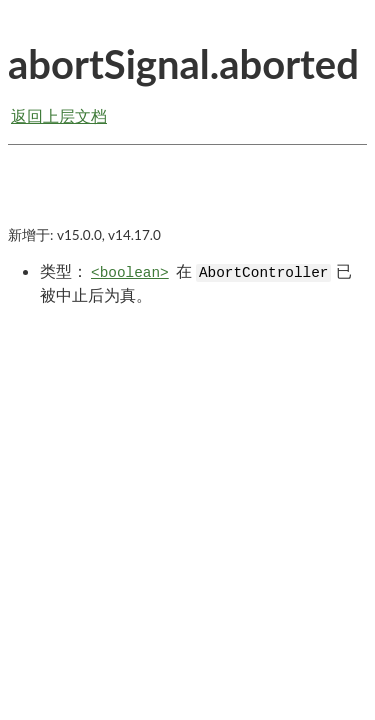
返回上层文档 (59, 115)
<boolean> (130, 273)
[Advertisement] (187, 202)
